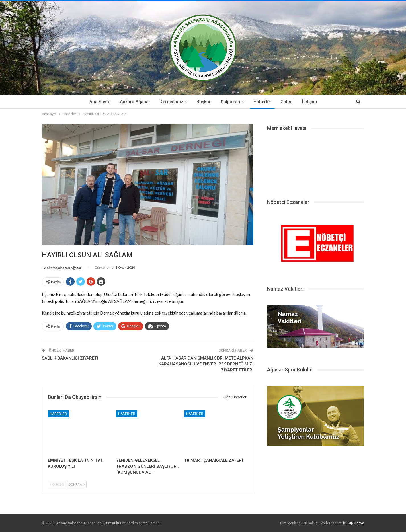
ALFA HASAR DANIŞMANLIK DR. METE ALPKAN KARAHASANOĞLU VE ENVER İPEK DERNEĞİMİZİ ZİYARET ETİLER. (206, 364)
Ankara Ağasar (133, 102)
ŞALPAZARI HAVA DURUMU (316, 163)
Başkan (203, 102)
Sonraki (77, 484)
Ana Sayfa (97, 102)
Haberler (264, 102)
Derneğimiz (170, 102)
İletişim (312, 102)
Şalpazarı (231, 102)
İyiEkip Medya (354, 523)
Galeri (289, 102)
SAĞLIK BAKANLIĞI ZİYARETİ (70, 358)
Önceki (57, 484)
